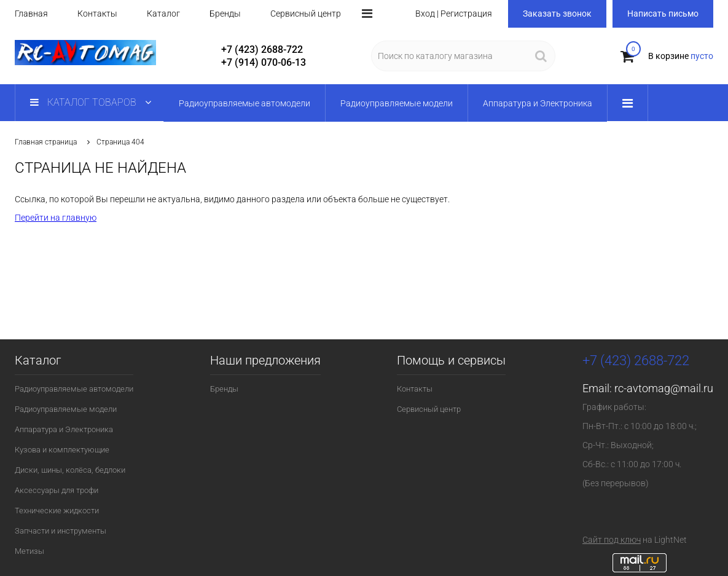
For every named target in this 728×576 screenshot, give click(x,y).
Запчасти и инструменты (61, 531)
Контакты (97, 14)
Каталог (163, 14)
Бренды (225, 14)
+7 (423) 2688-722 (262, 49)
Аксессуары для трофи (57, 490)
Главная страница (46, 142)
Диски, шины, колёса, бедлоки (70, 470)
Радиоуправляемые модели (66, 409)
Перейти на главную (56, 218)
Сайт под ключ (612, 540)
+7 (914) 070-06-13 (264, 62)
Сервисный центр (306, 14)
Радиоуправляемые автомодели (74, 389)
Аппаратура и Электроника (64, 429)
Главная (31, 14)
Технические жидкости (57, 511)
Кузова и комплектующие (62, 450)
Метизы (29, 551)
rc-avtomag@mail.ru (664, 388)
